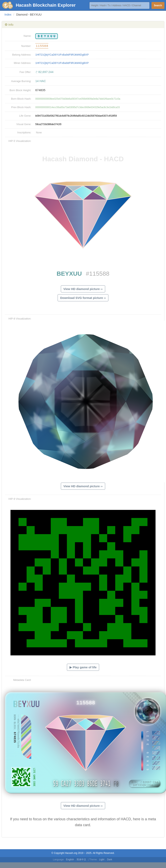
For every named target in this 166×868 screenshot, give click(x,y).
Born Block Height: (21, 90)
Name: (27, 36)
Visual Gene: (24, 124)
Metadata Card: (22, 680)
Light (102, 860)
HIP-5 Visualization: (20, 141)
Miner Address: (23, 63)
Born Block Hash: (21, 99)
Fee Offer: (25, 72)
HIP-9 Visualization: (20, 499)
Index (8, 15)
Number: (26, 46)
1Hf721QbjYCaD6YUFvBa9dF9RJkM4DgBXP (62, 55)
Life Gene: (25, 116)
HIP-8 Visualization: (20, 319)
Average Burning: (21, 81)
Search (158, 5)
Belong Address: (22, 55)
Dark (109, 860)
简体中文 (81, 860)
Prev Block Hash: (21, 107)
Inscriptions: (24, 132)
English (70, 860)
